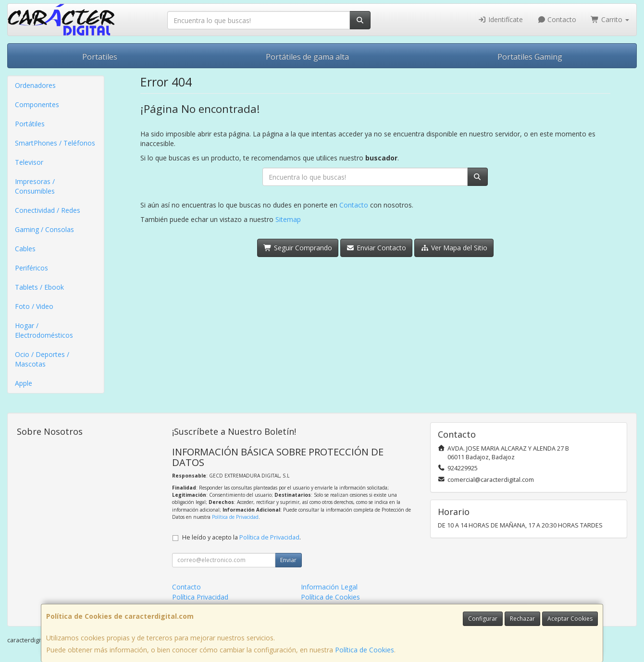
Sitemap (288, 219)
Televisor (29, 162)
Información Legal (329, 587)
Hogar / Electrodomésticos (44, 330)
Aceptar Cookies (570, 619)
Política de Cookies (365, 650)
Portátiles (30, 124)
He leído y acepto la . (241, 537)
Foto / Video (34, 306)
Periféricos (31, 268)
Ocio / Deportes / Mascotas (42, 359)
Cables (25, 249)
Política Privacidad (200, 597)
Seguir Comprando (298, 248)
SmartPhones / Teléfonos (55, 143)
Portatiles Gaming (530, 57)
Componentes (37, 104)
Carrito (610, 19)
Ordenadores (35, 85)
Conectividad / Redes (48, 210)
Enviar (288, 560)
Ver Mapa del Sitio (454, 248)
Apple (24, 383)
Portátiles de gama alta (307, 57)
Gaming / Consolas (44, 229)
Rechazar (522, 619)
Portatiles (100, 57)
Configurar (483, 619)
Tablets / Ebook (39, 287)
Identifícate (500, 19)
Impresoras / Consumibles (35, 186)
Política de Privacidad (235, 517)
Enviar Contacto (377, 248)
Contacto (557, 19)
